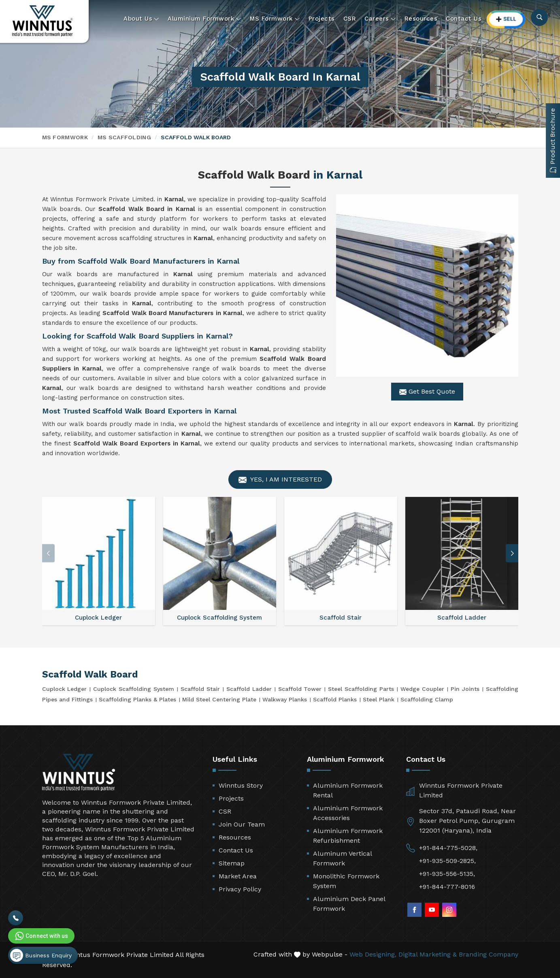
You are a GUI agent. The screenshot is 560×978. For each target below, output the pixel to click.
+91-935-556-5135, (447, 874)
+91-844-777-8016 (447, 887)
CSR (350, 19)
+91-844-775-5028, (448, 848)
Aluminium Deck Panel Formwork (349, 904)
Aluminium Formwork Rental (348, 790)
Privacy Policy (240, 889)
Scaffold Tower (300, 689)
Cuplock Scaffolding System (134, 689)
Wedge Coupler (422, 689)
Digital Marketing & (428, 954)
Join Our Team (242, 824)
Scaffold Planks (335, 699)
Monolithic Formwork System (346, 881)
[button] (512, 553)
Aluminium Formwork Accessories (348, 813)
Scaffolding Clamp (427, 699)
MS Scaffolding (124, 137)
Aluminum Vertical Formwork (342, 858)
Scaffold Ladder (249, 689)
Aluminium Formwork (204, 19)
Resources (421, 19)
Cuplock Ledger (65, 689)
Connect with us (41, 936)
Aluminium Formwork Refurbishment (348, 836)
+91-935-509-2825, (447, 861)
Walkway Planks (285, 699)
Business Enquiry (41, 955)
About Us (141, 19)
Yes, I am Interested (280, 480)
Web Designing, (373, 954)
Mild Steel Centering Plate (219, 699)
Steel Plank (379, 699)
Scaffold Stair (200, 689)
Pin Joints (465, 689)
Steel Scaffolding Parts (361, 689)
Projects (322, 19)
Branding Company (489, 954)
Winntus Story (241, 785)
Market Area (238, 876)
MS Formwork (275, 19)
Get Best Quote (427, 392)
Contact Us (464, 19)
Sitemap (232, 863)
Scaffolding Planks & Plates (137, 699)
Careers (380, 19)
